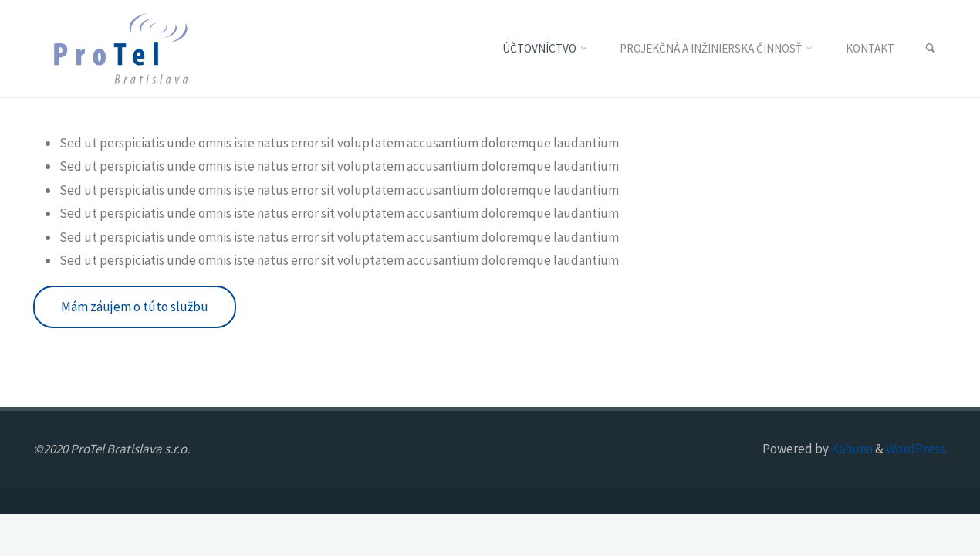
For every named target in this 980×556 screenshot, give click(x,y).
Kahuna (851, 449)
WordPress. (917, 449)
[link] (930, 49)
